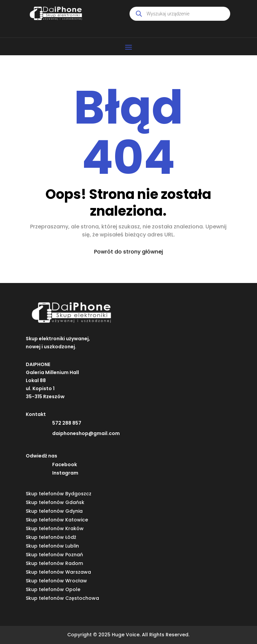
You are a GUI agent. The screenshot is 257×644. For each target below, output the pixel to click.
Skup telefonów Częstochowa (62, 598)
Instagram (65, 473)
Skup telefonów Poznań (54, 555)
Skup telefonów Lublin (52, 546)
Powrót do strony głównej (128, 252)
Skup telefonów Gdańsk (55, 502)
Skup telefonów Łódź (51, 537)
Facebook (65, 464)
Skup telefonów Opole (53, 589)
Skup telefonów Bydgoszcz (59, 494)
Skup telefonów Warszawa (58, 572)
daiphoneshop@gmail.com (86, 433)
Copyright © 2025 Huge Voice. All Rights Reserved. (128, 635)
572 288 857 (67, 423)
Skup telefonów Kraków (55, 528)
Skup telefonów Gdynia (54, 511)
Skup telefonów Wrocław (56, 581)
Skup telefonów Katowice (57, 520)
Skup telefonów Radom (54, 563)
